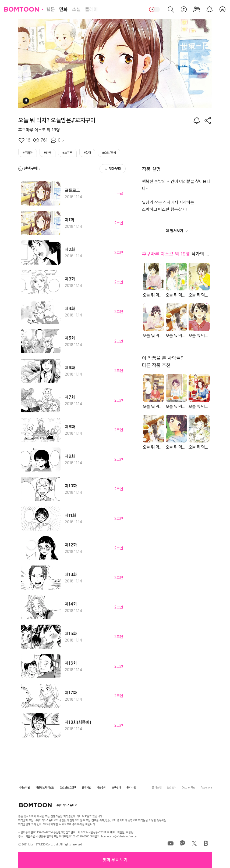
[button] (115, 860)
